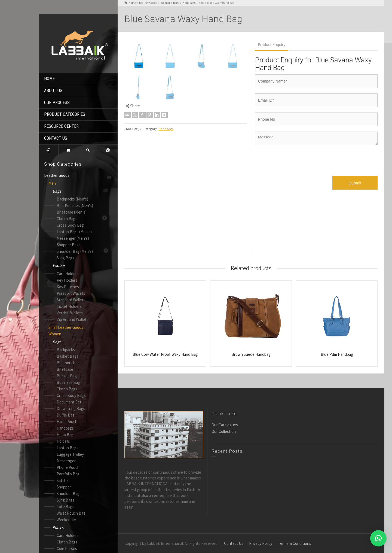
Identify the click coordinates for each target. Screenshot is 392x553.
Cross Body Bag (70, 225)
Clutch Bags (67, 219)
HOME (49, 79)
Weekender (66, 520)
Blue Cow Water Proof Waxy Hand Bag (165, 354)
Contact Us (234, 543)
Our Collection (224, 431)
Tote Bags (65, 507)
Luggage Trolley (70, 454)
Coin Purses (67, 549)
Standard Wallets (71, 300)
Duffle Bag (66, 415)
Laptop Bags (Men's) (74, 232)
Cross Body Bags (71, 395)
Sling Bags (65, 258)
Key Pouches (68, 287)
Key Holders (67, 280)
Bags (57, 191)
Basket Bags (68, 356)
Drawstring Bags (71, 408)
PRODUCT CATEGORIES (65, 114)
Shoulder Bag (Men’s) (75, 251)
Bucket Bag (67, 376)
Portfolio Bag (68, 474)
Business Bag (68, 382)
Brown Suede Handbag (251, 354)
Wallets (59, 266)
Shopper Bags (69, 245)
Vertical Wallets (70, 313)
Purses (58, 528)
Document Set (69, 402)
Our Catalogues (225, 425)
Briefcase (65, 369)
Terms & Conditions (295, 543)
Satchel (63, 480)
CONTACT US (56, 138)
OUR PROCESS (57, 103)
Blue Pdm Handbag (337, 354)
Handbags (65, 428)
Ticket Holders (69, 306)
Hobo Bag (65, 435)
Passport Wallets (71, 293)
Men (52, 183)
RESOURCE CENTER (61, 126)
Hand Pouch (67, 422)
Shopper (64, 487)
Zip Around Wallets (73, 319)
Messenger (66, 461)
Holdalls (63, 441)
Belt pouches (68, 363)
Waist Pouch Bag (71, 513)
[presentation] (296, 163)
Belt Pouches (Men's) (75, 206)
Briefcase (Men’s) (72, 212)
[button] (378, 538)
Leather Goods (57, 175)
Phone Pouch (68, 467)
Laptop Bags (68, 448)
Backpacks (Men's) (72, 199)
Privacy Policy (261, 543)
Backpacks (66, 350)
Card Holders (68, 274)
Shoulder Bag (68, 493)
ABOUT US (53, 91)
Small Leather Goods (66, 327)
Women (55, 334)
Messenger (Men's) (73, 238)
